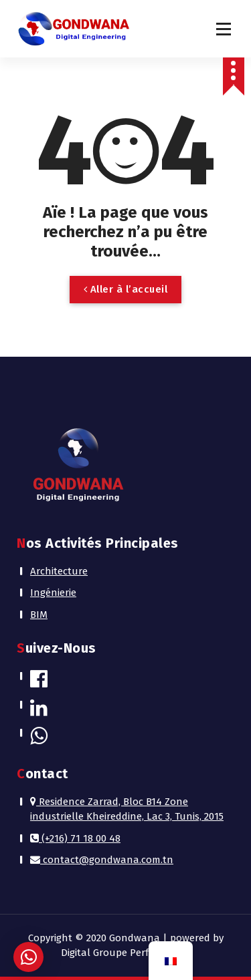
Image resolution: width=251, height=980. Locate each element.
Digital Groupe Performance (125, 953)
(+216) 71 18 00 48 (75, 838)
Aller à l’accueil (126, 289)
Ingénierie (53, 593)
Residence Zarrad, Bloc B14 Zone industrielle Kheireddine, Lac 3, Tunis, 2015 (127, 809)
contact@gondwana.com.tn (102, 860)
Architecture (59, 571)
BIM (39, 615)
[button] (28, 957)
